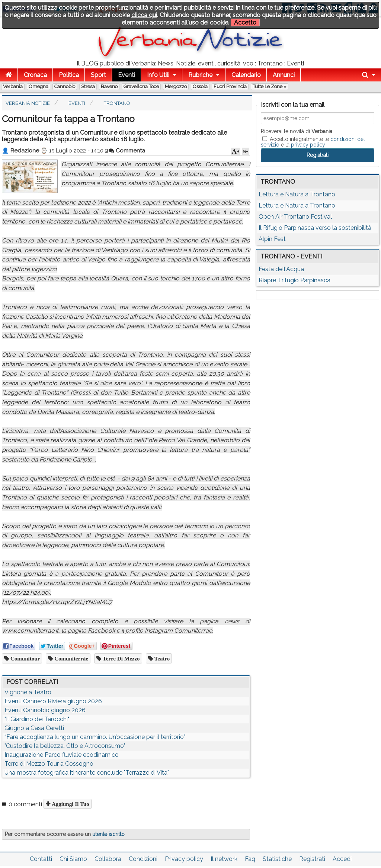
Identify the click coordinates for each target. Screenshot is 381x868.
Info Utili (158, 75)
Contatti (41, 859)
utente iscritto (108, 834)
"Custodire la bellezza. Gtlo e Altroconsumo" (65, 746)
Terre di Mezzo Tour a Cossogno (49, 764)
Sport (98, 75)
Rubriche (200, 75)
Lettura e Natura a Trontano (297, 194)
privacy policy (308, 145)
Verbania (13, 86)
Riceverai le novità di (297, 131)
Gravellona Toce (141, 86)
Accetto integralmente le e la (313, 142)
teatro (161, 658)
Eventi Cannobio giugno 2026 (45, 710)
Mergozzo (176, 86)
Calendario (246, 75)
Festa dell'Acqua (281, 269)
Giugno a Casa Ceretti (34, 728)
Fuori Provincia (230, 86)
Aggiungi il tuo (70, 804)
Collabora (108, 859)
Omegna (39, 86)
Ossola (200, 86)
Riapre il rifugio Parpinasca (294, 280)
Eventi (127, 75)
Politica (69, 75)
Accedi (342, 859)
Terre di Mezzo (121, 658)
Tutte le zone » (270, 86)
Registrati (312, 859)
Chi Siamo (73, 859)
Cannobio (65, 86)
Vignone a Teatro (28, 692)
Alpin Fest (272, 239)
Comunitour (24, 658)
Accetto (245, 22)
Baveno (109, 86)
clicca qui (144, 15)
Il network (224, 859)
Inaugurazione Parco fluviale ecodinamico (62, 755)
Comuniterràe (71, 658)
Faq (250, 859)
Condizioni (143, 859)
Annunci (284, 75)
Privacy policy (184, 859)
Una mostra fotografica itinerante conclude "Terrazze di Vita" (87, 773)
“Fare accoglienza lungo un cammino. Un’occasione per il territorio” (95, 737)
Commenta (127, 151)
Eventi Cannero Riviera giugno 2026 (53, 701)
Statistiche (277, 859)
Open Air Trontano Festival (295, 217)
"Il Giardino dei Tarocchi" (37, 719)
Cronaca (35, 75)
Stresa (88, 86)
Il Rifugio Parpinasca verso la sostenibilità (315, 228)
